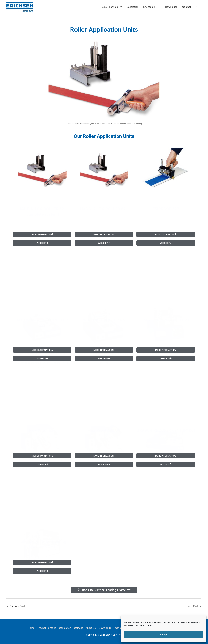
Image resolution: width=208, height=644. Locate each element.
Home (31, 628)
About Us (91, 628)
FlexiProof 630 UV (104, 428)
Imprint (118, 628)
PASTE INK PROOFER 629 (166, 315)
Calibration (133, 7)
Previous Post (16, 606)
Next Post (194, 606)
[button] (197, 7)
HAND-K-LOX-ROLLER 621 (104, 204)
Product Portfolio (109, 7)
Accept (164, 635)
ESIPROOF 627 (166, 204)
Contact (187, 7)
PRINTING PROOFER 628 (104, 315)
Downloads (171, 7)
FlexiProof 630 (42, 428)
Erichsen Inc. (150, 7)
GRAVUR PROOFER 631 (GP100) (166, 428)
